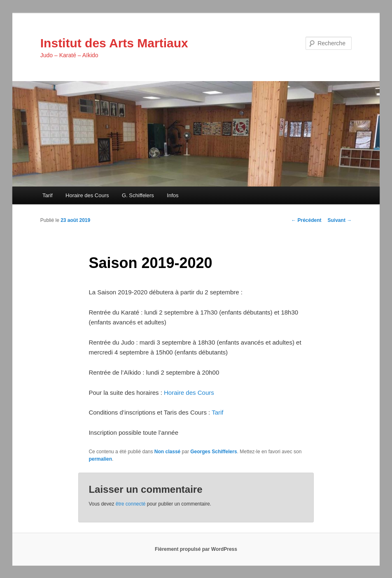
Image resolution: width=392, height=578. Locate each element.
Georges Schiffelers (213, 452)
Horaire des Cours (87, 195)
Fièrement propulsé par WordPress (196, 549)
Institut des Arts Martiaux (114, 43)
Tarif (48, 195)
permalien (100, 459)
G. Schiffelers (138, 195)
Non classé (167, 452)
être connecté (131, 504)
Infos (173, 195)
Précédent (306, 220)
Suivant (340, 220)
